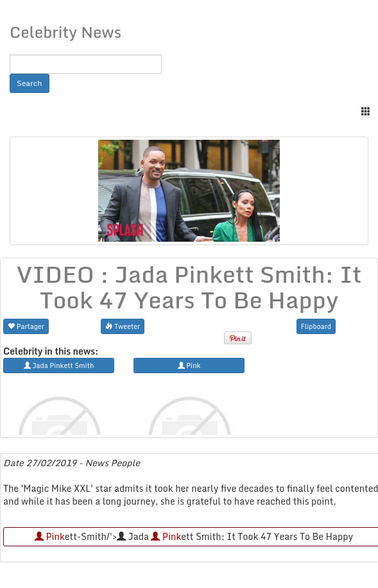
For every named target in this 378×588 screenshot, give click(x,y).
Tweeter (123, 326)
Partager (26, 326)
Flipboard (316, 326)
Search (30, 83)
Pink (50, 536)
